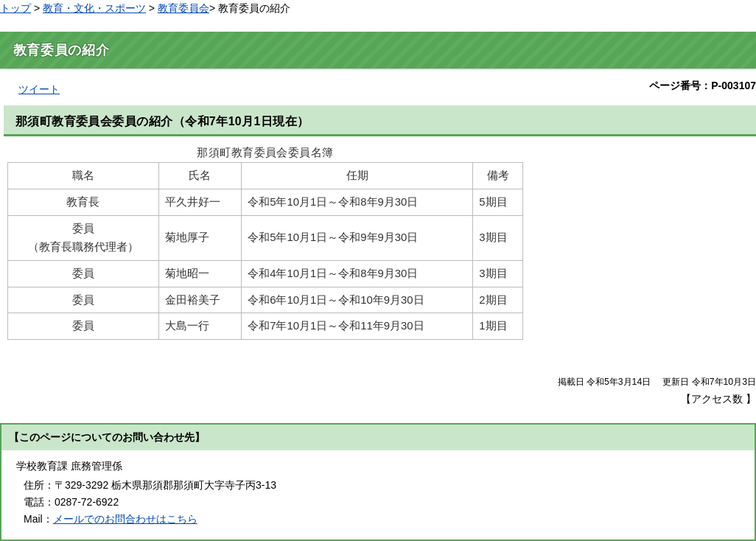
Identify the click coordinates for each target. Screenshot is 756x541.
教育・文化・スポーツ (94, 8)
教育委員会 (183, 8)
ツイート (39, 89)
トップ (15, 8)
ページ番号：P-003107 (703, 85)
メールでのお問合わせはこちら (125, 519)
